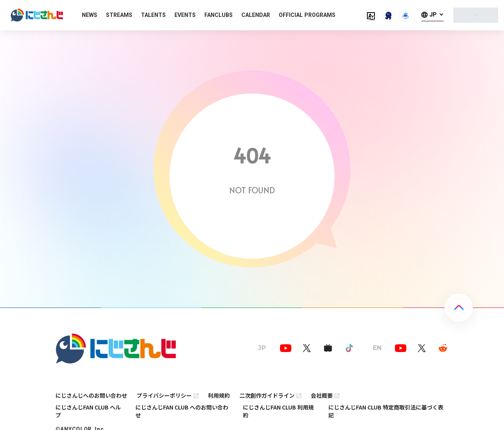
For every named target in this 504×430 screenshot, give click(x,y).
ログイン (476, 15)
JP (433, 15)
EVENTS (185, 15)
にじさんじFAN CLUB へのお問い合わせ (182, 411)
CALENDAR (256, 15)
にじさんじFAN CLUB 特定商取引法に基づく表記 (386, 411)
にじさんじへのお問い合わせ (91, 395)
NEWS (90, 15)
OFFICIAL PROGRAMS (307, 15)
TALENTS (153, 15)
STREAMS (119, 15)
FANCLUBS (219, 15)
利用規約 (219, 395)
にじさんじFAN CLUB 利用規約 (278, 411)
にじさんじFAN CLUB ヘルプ (88, 411)
